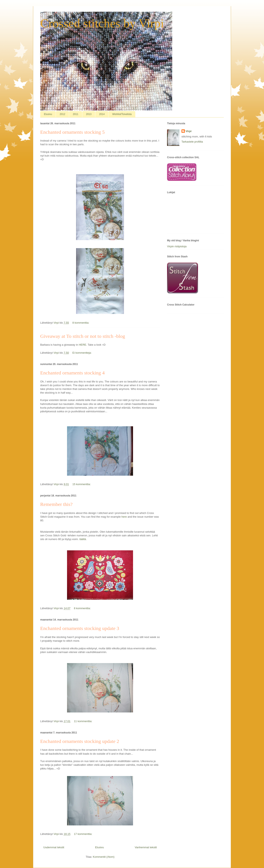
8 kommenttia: (81, 323)
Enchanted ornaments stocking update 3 (80, 628)
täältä (82, 539)
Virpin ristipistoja (177, 246)
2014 (102, 114)
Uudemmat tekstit (54, 847)
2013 (89, 114)
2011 (76, 114)
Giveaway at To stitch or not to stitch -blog (83, 336)
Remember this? (56, 504)
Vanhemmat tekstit (146, 847)
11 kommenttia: (83, 721)
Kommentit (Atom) (104, 857)
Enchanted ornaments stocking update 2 (80, 741)
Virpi (189, 131)
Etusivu (48, 114)
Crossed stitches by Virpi (102, 23)
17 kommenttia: (83, 834)
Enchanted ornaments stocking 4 (72, 373)
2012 (62, 114)
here (124, 517)
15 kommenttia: (82, 484)
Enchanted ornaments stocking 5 (72, 132)
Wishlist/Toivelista (122, 114)
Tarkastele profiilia (192, 142)
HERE (82, 345)
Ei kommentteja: (82, 353)
